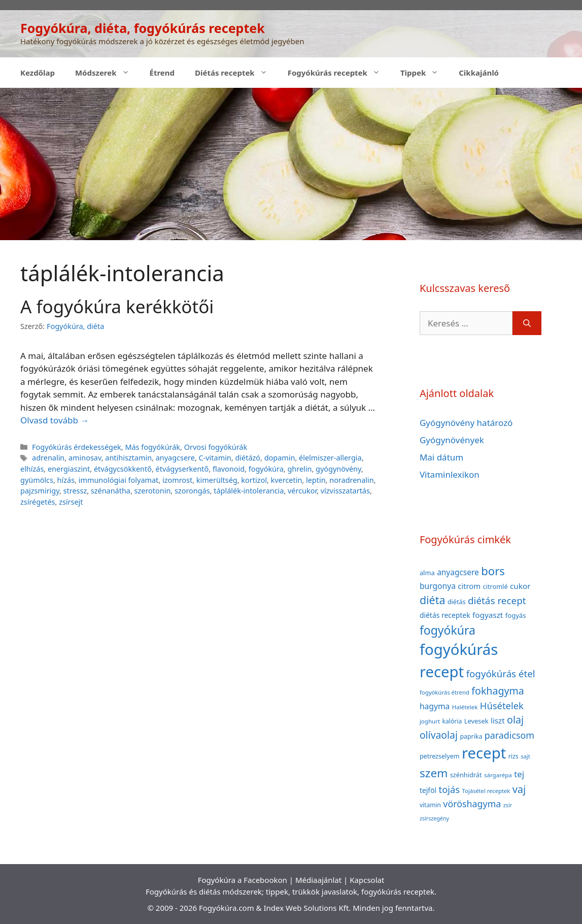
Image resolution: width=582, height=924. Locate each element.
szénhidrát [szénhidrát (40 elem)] (466, 775)
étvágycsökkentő (123, 469)
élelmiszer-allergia (330, 458)
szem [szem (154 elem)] (434, 773)
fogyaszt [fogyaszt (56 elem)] (488, 615)
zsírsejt (71, 502)
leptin (316, 480)
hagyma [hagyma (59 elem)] (435, 706)
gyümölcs (37, 480)
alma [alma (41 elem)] (427, 573)
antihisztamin (128, 458)
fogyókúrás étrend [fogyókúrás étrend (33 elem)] (444, 692)
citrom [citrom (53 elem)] (469, 586)
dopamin (280, 458)
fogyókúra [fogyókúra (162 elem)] (448, 630)
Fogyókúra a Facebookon (243, 880)
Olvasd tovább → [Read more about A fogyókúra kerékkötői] (55, 420)
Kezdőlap (38, 73)
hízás (66, 480)
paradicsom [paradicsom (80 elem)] (509, 735)
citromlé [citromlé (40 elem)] (495, 586)
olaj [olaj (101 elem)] (515, 720)
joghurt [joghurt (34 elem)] (430, 721)
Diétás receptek (236, 73)
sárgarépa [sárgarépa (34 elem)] (498, 775)
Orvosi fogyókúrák (216, 447)
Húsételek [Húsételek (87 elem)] (502, 705)
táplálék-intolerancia (249, 491)
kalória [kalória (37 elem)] (452, 721)
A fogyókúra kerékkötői (117, 306)
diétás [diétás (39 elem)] (457, 602)
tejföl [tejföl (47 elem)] (428, 790)
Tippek (424, 73)
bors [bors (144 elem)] (493, 571)
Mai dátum (441, 457)
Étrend (162, 73)
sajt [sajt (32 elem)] (525, 756)
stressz (75, 491)
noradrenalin (352, 480)
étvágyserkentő (182, 469)
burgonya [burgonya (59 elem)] (438, 586)
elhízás (32, 469)
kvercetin (287, 480)
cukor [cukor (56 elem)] (520, 586)
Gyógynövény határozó (466, 423)
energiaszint (69, 469)
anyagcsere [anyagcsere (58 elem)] (458, 572)
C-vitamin (215, 458)
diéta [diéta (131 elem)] (433, 600)
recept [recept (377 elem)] (484, 753)
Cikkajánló (479, 73)
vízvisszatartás (345, 491)
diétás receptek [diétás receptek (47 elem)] (445, 615)
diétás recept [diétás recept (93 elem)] (497, 601)
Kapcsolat (367, 880)
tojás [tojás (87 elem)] (450, 789)
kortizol (254, 480)
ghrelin (299, 469)
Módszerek (107, 73)
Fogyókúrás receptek (339, 73)
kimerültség (217, 480)
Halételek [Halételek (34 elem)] (465, 707)
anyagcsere (175, 458)
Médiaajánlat (318, 880)
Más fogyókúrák (152, 447)
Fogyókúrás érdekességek (77, 447)
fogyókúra (266, 469)
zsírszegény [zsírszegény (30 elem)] (434, 818)
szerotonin (153, 491)
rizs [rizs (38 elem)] (513, 756)
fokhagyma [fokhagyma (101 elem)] (498, 691)
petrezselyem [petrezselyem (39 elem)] (440, 756)
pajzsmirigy (40, 491)
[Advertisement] (291, 164)
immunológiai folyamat (119, 480)
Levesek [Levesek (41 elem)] (476, 721)
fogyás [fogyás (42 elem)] (516, 615)
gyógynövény (338, 469)
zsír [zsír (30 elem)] (508, 805)
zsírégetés (38, 502)
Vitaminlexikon (450, 474)
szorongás (192, 491)
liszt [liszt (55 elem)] (498, 720)
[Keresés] (527, 323)
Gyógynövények (452, 440)
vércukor (302, 491)
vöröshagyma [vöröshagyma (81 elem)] (472, 804)
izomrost (177, 480)
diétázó (248, 458)
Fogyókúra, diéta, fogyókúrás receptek (143, 28)
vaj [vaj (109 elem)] (519, 789)
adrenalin (48, 458)
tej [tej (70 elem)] (519, 774)
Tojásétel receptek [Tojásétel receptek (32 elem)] (486, 791)
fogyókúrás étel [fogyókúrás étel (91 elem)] (501, 673)
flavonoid (229, 469)
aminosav (85, 458)
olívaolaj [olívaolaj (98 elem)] (439, 735)
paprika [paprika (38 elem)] (471, 736)
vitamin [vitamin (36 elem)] (430, 805)
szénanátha (111, 491)
